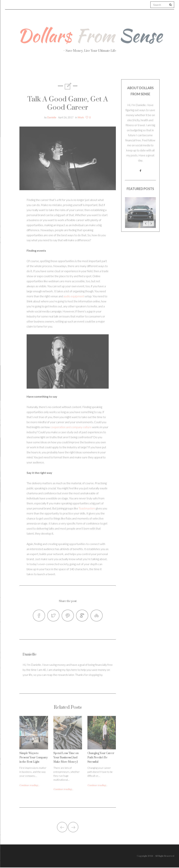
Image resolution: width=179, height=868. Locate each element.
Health (41, 68)
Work (130, 68)
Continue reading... (29, 786)
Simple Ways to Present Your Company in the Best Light (34, 758)
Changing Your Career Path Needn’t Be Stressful (101, 758)
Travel (107, 68)
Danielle (52, 117)
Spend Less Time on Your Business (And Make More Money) (66, 758)
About (18, 68)
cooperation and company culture (71, 427)
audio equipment (74, 296)
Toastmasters (87, 508)
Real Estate (158, 68)
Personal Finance (74, 68)
